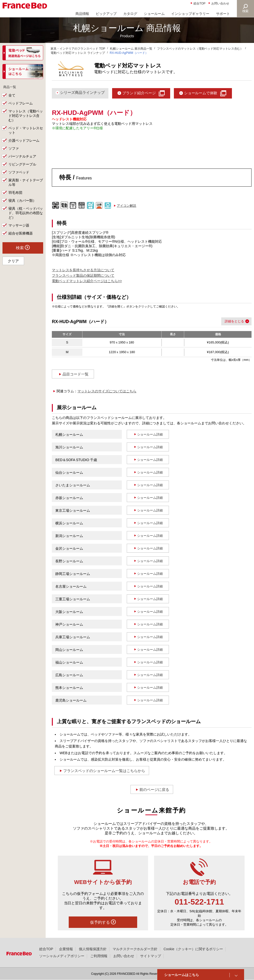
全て (12, 96)
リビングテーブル (22, 165)
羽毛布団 (15, 193)
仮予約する (103, 922)
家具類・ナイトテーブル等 (26, 183)
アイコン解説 (127, 206)
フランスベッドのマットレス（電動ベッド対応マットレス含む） (200, 49)
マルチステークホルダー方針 (135, 949)
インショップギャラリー (190, 14)
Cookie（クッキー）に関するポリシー (193, 949)
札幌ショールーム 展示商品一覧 (131, 49)
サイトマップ (151, 956)
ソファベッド (19, 172)
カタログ (130, 14)
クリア (13, 261)
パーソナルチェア (22, 157)
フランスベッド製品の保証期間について (83, 275)
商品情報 (82, 14)
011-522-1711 (199, 902)
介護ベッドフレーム (24, 141)
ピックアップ (106, 14)
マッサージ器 (19, 226)
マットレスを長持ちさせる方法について (83, 270)
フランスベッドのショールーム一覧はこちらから (104, 771)
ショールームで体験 (201, 93)
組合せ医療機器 (21, 234)
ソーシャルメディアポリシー (62, 956)
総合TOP (199, 3)
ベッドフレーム (21, 103)
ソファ (14, 149)
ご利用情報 (99, 956)
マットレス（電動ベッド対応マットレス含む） (26, 116)
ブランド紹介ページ (139, 93)
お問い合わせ (220, 3)
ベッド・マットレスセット (26, 131)
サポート (223, 14)
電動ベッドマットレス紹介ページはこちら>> (87, 281)
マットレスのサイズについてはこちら (107, 391)
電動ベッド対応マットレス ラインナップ (78, 53)
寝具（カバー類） (22, 201)
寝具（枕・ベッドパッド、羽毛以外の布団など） (26, 213)
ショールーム (154, 14)
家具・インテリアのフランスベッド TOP (78, 49)
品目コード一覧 (76, 374)
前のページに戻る (154, 790)
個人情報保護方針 (93, 949)
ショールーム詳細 (150, 434)
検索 (246, 11)
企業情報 (66, 949)
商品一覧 (10, 87)
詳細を (230, 321)
